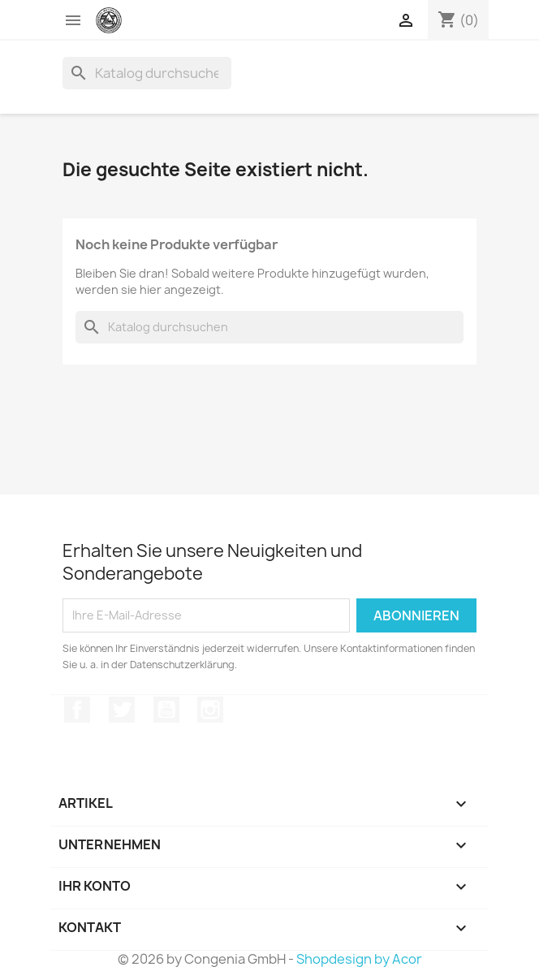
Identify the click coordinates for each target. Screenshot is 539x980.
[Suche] (147, 73)
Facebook (77, 710)
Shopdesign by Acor (359, 959)
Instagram (210, 710)
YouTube (166, 710)
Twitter (122, 710)
